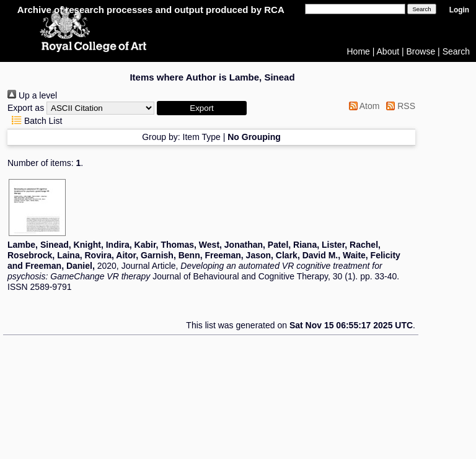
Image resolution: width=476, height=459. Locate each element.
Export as (26, 108)
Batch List (35, 121)
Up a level (32, 95)
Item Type (202, 137)
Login (459, 10)
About (388, 51)
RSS (399, 106)
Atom (362, 106)
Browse (421, 51)
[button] (202, 108)
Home (359, 51)
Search (456, 51)
